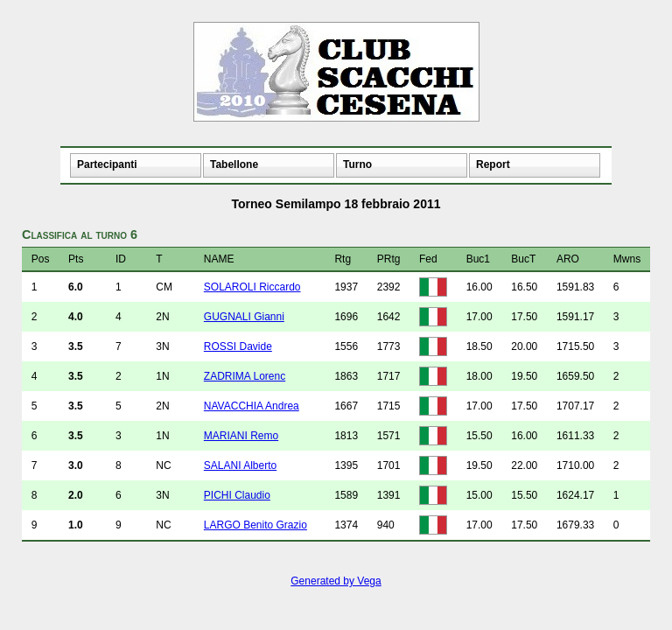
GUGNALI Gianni (244, 317)
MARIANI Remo (241, 436)
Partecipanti (107, 164)
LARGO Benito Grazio (255, 525)
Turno (357, 164)
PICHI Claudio (237, 495)
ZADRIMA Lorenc (245, 376)
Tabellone (234, 164)
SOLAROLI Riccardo (252, 287)
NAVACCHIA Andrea (252, 406)
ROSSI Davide (238, 346)
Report (493, 164)
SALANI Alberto (240, 465)
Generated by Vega (336, 581)
